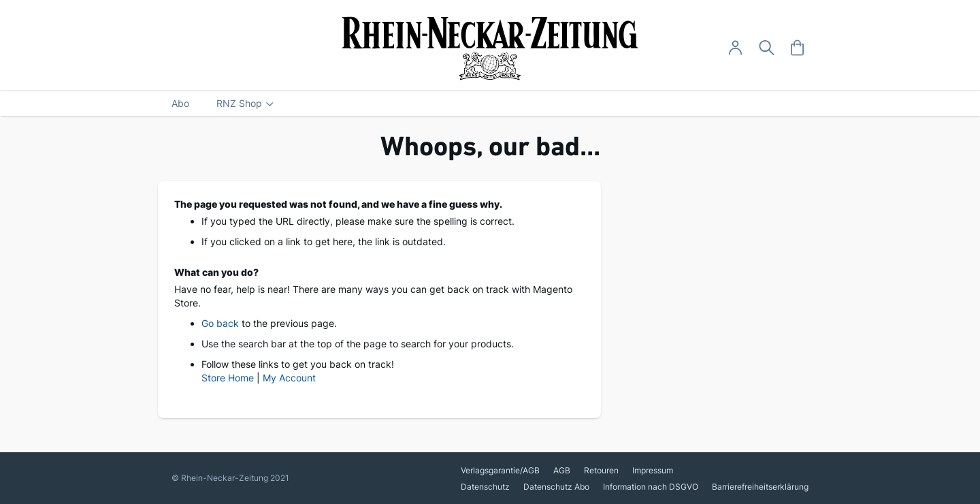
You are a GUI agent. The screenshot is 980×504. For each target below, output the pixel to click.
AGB (562, 470)
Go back (220, 323)
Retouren (601, 470)
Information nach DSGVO (651, 487)
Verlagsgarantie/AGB (500, 470)
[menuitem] (180, 104)
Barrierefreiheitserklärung (760, 487)
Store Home (228, 378)
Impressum (653, 470)
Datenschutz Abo (556, 487)
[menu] (490, 104)
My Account (289, 378)
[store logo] (490, 48)
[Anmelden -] (735, 48)
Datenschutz (485, 487)
